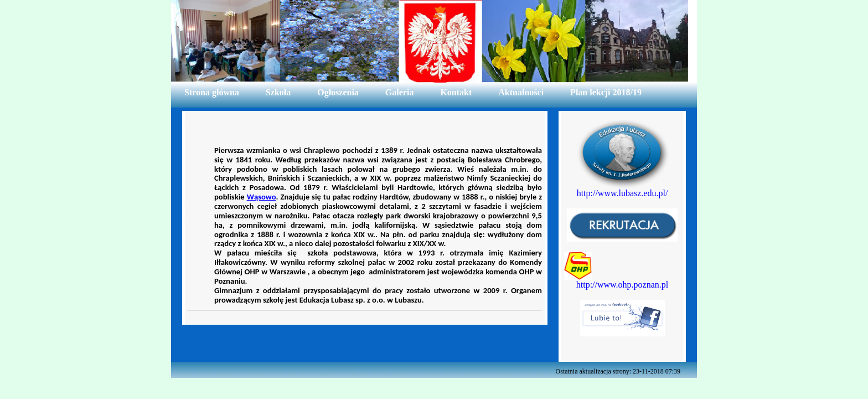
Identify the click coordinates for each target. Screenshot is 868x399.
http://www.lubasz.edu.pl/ (622, 193)
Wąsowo (262, 197)
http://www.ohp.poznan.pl (622, 285)
